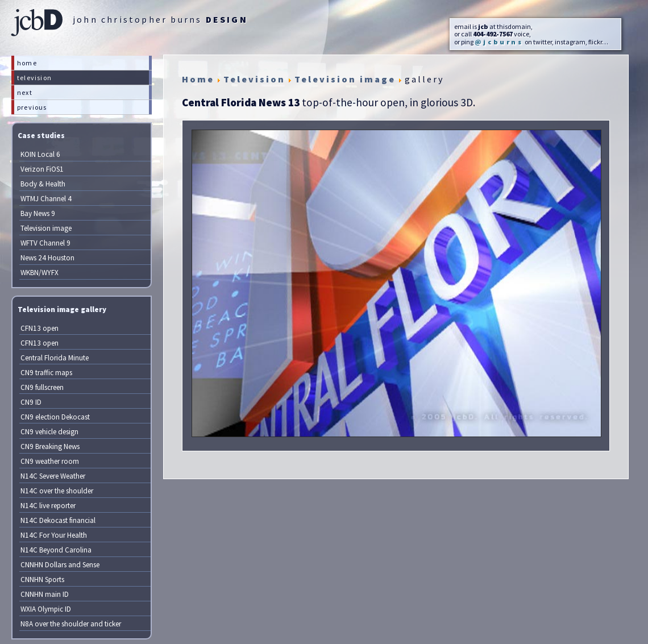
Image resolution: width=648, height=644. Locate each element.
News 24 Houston (47, 258)
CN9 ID (31, 402)
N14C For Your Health (54, 535)
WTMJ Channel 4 (46, 199)
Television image (46, 228)
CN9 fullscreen (42, 387)
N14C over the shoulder (57, 491)
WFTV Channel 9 (45, 243)
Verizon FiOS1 (42, 169)
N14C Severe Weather (53, 476)
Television (254, 79)
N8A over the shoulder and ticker (71, 624)
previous (32, 107)
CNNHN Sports (42, 579)
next (25, 92)
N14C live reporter (48, 506)
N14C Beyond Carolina (56, 550)
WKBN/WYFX (40, 273)
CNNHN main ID (45, 594)
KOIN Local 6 (40, 154)
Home (198, 79)
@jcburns (499, 42)
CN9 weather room (50, 461)
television (34, 78)
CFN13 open (40, 328)
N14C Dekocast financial (58, 520)
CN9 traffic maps (46, 373)
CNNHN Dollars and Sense (60, 565)
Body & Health (43, 184)
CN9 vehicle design (49, 432)
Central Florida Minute (55, 358)
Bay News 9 (38, 213)
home (27, 63)
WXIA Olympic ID (46, 609)
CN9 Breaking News (50, 446)
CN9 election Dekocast (55, 417)
